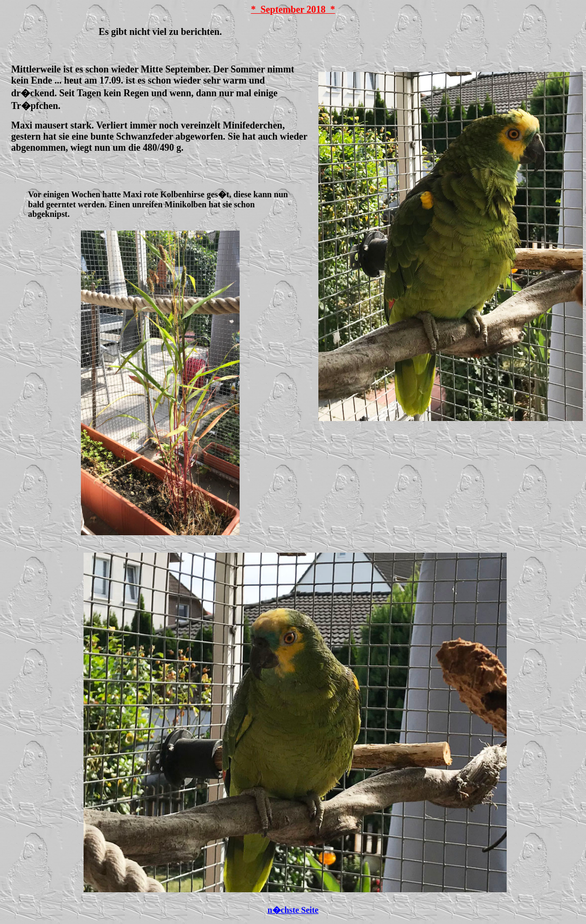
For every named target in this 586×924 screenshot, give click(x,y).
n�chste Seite (293, 910)
